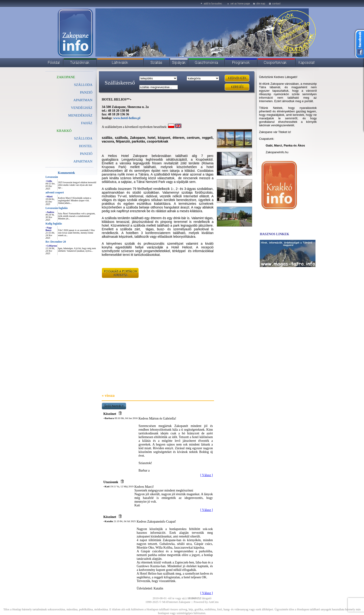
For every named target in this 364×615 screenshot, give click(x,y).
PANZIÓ (86, 92)
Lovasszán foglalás (57, 208)
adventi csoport (55, 192)
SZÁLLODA (83, 138)
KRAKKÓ (64, 131)
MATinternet (170, 602)
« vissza (108, 395)
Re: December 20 (56, 242)
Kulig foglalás (54, 224)
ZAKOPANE (66, 77)
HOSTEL (86, 146)
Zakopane (184, 602)
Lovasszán (52, 177)
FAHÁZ (87, 123)
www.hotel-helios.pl (127, 118)
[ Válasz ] (207, 475)
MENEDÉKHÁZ (80, 115)
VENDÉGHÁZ (82, 108)
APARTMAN (83, 100)
